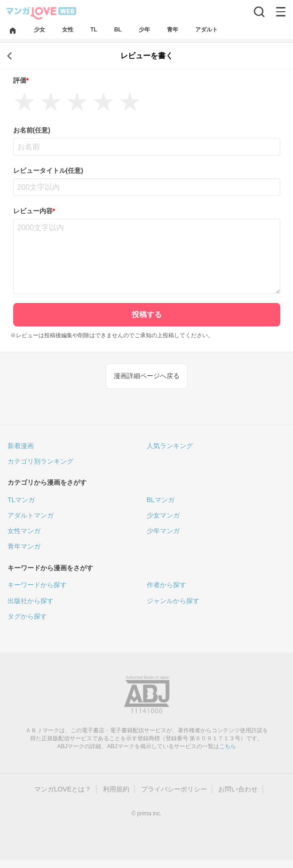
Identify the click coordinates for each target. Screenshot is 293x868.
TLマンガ (21, 500)
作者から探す (166, 585)
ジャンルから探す (173, 601)
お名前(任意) (32, 130)
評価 (21, 80)
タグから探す (27, 616)
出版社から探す (31, 601)
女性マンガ (24, 531)
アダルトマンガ (31, 515)
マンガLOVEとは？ (63, 789)
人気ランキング (170, 446)
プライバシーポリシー (174, 789)
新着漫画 (21, 446)
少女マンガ (163, 515)
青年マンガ (24, 546)
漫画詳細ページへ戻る (147, 376)
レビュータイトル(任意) (48, 170)
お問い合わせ (238, 789)
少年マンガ (163, 531)
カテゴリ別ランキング (40, 461)
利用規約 (116, 789)
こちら (228, 746)
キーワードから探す (37, 585)
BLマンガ (161, 500)
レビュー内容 (34, 211)
